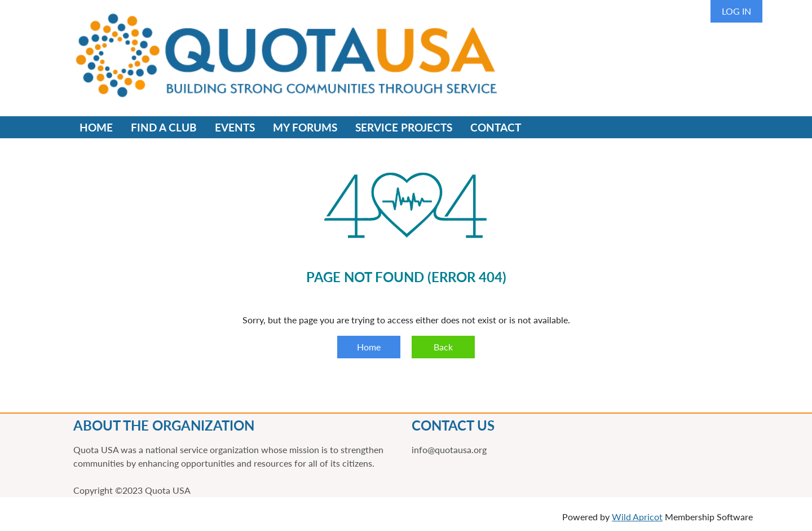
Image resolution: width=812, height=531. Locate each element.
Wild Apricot (637, 517)
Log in (736, 11)
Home (369, 347)
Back (443, 347)
